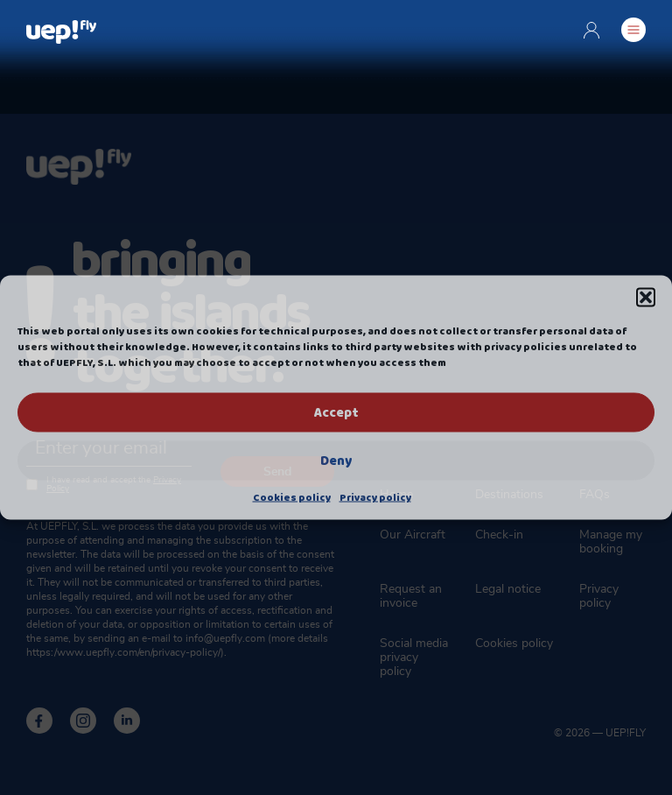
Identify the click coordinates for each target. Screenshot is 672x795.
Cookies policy (292, 498)
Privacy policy (375, 498)
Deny (336, 461)
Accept (336, 412)
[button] (646, 298)
